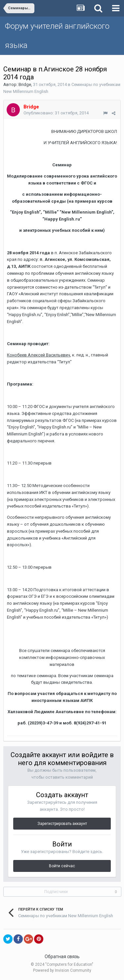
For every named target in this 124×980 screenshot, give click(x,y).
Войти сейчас (62, 866)
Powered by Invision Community (62, 970)
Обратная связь (62, 957)
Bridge (25, 84)
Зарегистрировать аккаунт (62, 824)
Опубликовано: (56, 113)
